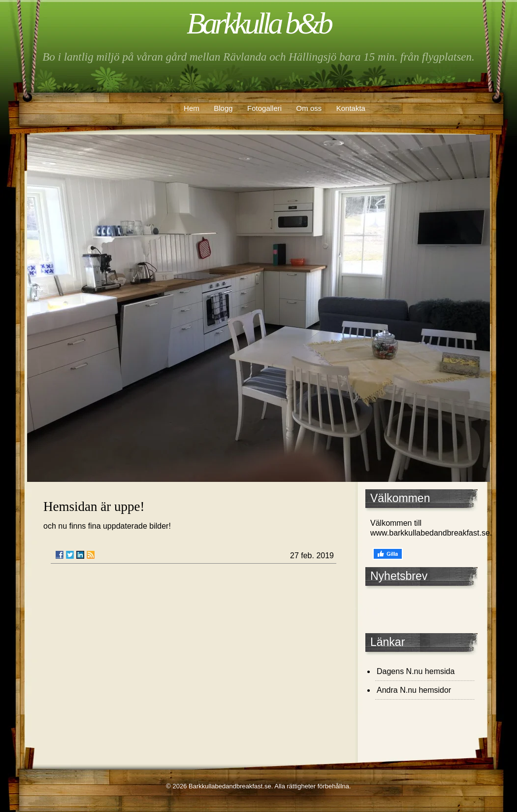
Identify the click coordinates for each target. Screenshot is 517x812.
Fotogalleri (264, 108)
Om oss (309, 108)
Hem (192, 108)
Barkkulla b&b (258, 23)
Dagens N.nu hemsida (416, 671)
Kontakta (351, 108)
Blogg (223, 108)
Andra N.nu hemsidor (414, 690)
